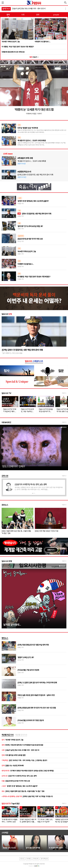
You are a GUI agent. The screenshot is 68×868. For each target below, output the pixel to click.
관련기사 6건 (22, 164)
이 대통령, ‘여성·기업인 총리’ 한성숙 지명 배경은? (18, 47)
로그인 (22, 859)
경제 (38, 15)
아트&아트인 (6, 422)
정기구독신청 (44, 859)
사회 (23, 15)
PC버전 (29, 859)
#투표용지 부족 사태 (25, 158)
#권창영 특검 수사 (24, 172)
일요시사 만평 (7, 561)
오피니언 (5, 476)
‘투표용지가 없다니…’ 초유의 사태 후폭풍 (32, 161)
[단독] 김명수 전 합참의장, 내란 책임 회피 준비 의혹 (35, 175)
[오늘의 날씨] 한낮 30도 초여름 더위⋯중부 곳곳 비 (29, 9)
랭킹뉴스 (5, 638)
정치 (8, 15)
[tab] (8, 735)
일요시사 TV (6, 393)
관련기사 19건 (22, 177)
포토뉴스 (5, 505)
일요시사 (7, 314)
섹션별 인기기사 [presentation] (21, 735)
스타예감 (5, 833)
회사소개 (36, 859)
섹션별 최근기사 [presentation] (8, 735)
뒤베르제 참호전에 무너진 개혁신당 (13, 52)
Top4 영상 (11, 804)
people (56, 15)
